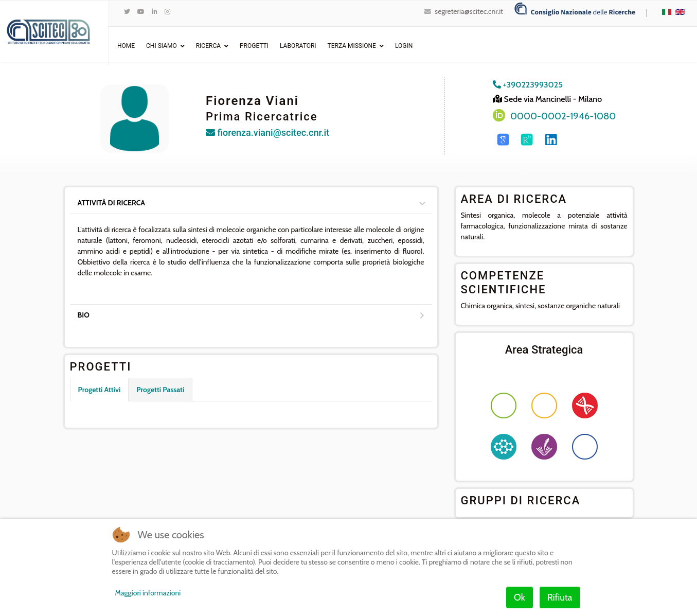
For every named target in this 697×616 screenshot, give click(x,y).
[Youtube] (141, 12)
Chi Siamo (162, 46)
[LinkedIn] (155, 12)
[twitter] (127, 12)
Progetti (254, 46)
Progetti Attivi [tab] (100, 390)
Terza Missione (352, 46)
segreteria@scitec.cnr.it (469, 11)
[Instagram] (167, 12)
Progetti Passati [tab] (160, 390)
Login (404, 46)
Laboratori (298, 46)
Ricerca (208, 46)
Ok (520, 597)
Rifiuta (560, 597)
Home (126, 46)
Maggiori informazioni (148, 593)
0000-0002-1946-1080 (563, 116)
